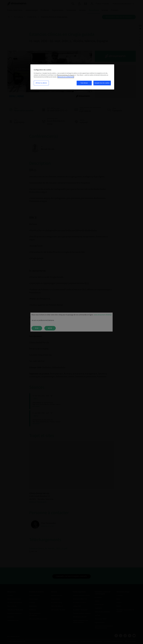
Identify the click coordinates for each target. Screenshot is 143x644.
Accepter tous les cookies (102, 83)
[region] (72, 77)
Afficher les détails (41, 83)
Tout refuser (84, 83)
